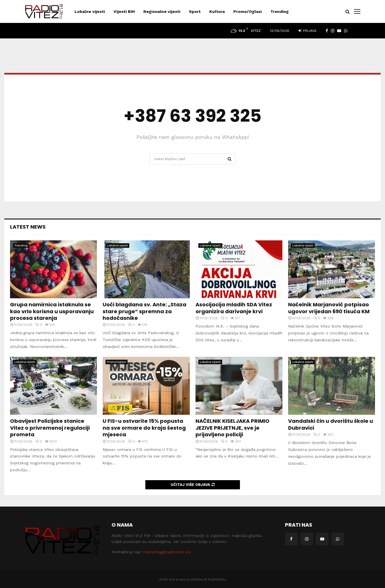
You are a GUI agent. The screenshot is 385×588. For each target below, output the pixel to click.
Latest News (28, 227)
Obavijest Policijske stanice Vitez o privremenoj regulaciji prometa (50, 428)
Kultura (217, 11)
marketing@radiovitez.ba (167, 552)
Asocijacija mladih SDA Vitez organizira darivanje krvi (234, 308)
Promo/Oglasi (248, 11)
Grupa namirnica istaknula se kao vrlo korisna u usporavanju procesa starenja (52, 311)
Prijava (307, 31)
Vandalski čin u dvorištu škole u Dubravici (331, 424)
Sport (195, 11)
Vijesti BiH (124, 11)
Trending (280, 11)
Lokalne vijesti (90, 11)
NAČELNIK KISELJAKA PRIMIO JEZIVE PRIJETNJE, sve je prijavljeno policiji (232, 428)
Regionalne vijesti (162, 11)
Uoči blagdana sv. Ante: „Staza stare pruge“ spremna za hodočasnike (144, 311)
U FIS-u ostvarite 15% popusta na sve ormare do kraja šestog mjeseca (144, 428)
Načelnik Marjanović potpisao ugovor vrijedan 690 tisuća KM (329, 308)
